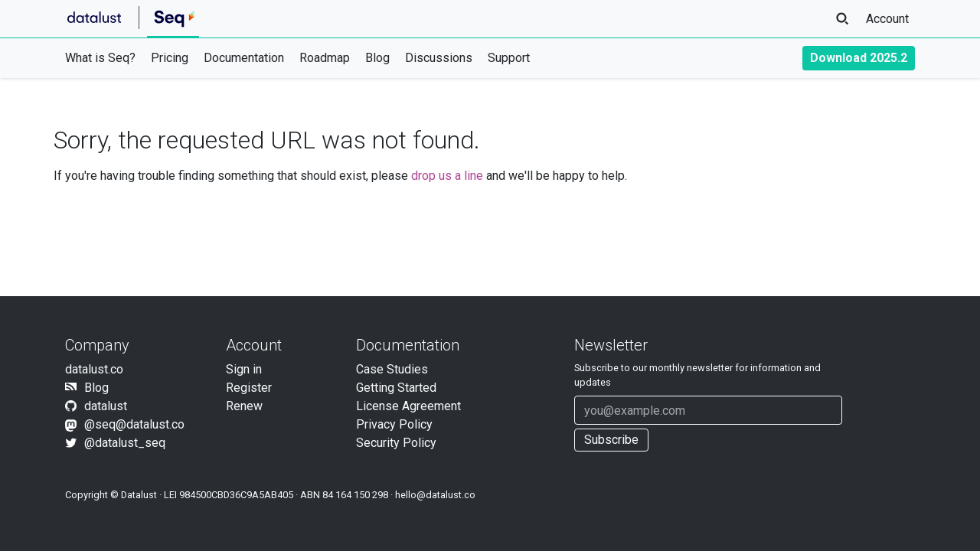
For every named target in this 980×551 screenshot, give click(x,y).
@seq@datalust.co (134, 424)
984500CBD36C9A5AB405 (236, 495)
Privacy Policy (394, 424)
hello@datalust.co (435, 495)
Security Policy (396, 443)
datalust (106, 406)
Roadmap (325, 58)
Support (509, 58)
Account (887, 19)
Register (249, 388)
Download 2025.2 (859, 58)
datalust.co (94, 369)
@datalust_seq (125, 443)
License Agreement (408, 406)
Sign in (244, 369)
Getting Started (396, 388)
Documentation (244, 58)
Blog (377, 58)
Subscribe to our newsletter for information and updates (697, 375)
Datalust (139, 495)
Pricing (170, 58)
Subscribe (611, 440)
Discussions (439, 58)
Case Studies (392, 369)
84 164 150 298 (355, 495)
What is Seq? (100, 58)
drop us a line (447, 176)
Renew (244, 406)
